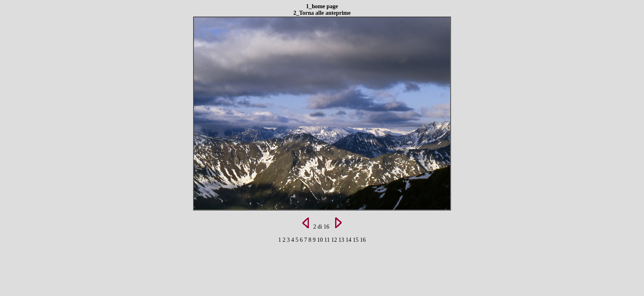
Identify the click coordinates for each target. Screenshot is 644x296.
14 (349, 240)
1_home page (322, 6)
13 (342, 240)
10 (321, 240)
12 (335, 240)
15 (356, 240)
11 (328, 240)
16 (363, 240)
